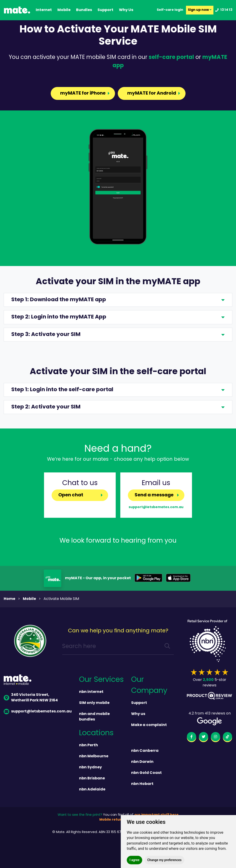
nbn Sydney (90, 767)
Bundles (84, 10)
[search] (167, 647)
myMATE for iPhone (82, 93)
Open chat (71, 495)
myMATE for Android (151, 93)
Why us (138, 714)
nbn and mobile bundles (94, 717)
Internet (44, 10)
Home (9, 599)
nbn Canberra (145, 751)
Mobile (64, 10)
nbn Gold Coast (146, 773)
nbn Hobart (142, 784)
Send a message (154, 495)
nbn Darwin (142, 762)
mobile (29, 599)
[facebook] (192, 738)
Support (139, 703)
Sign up (200, 10)
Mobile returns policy (118, 820)
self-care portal (171, 58)
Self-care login (170, 10)
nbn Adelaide (92, 790)
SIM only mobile (94, 703)
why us (126, 10)
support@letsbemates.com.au (156, 507)
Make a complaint (149, 725)
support (105, 10)
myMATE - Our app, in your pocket (98, 578)
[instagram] (215, 738)
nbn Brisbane (92, 778)
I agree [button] (134, 860)
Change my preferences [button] (164, 860)
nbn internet (91, 692)
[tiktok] (227, 738)
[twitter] (204, 738)
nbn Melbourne (94, 756)
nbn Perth (88, 745)
